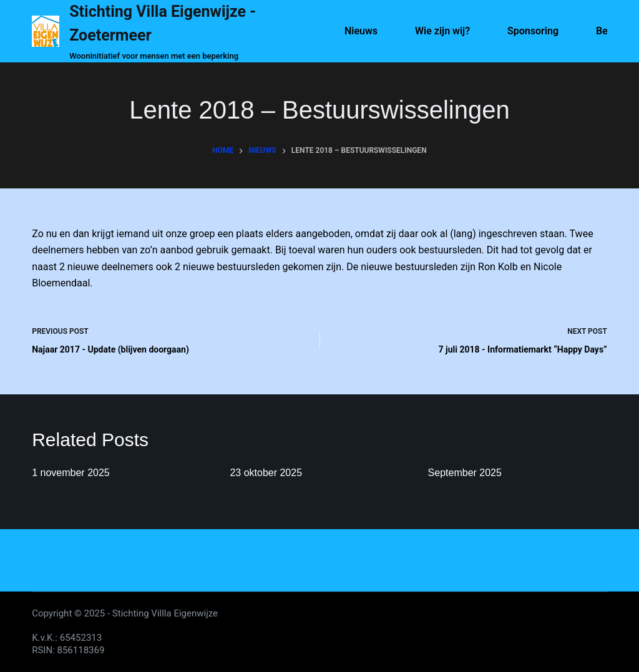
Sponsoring (533, 31)
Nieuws (361, 31)
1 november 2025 (71, 473)
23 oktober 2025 (266, 473)
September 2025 (465, 473)
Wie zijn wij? (442, 31)
